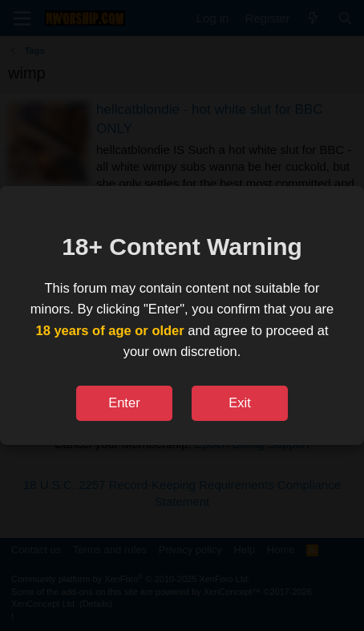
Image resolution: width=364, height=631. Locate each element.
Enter (124, 402)
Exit (240, 402)
